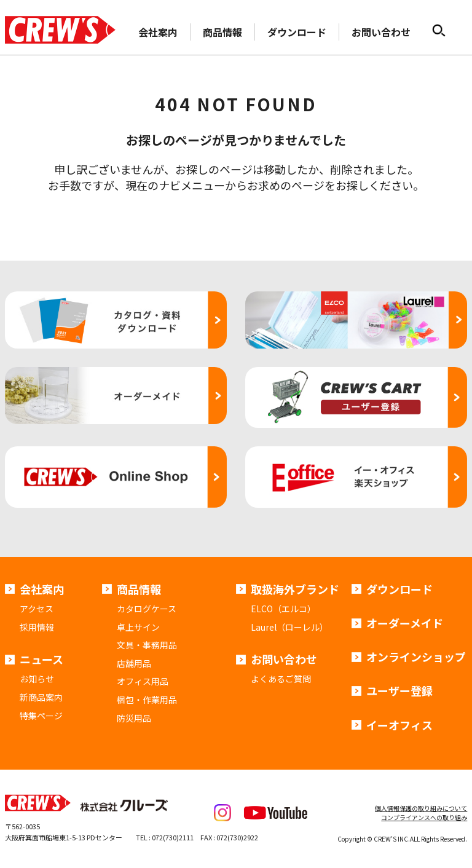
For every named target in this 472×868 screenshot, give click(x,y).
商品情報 (222, 32)
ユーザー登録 (399, 690)
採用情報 (37, 627)
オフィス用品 (143, 681)
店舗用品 (134, 663)
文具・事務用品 (147, 645)
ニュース (41, 659)
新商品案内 (41, 697)
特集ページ (41, 716)
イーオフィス (399, 725)
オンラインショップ (416, 657)
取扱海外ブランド (295, 589)
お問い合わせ (381, 32)
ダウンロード (297, 32)
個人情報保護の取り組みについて (421, 808)
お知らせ (37, 679)
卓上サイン (138, 627)
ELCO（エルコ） (283, 609)
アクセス (37, 609)
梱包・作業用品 (147, 700)
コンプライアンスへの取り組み (424, 817)
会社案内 (158, 32)
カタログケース (147, 609)
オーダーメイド (405, 623)
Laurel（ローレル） (289, 627)
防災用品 (134, 718)
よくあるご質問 (281, 679)
